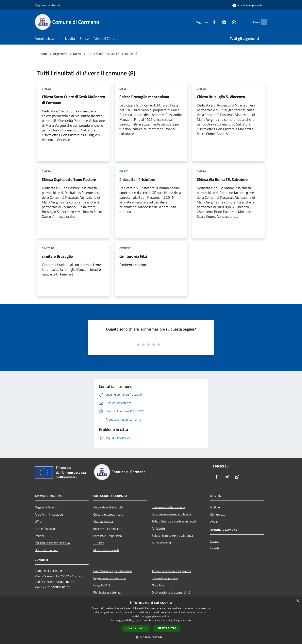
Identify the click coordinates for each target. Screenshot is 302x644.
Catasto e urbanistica (108, 536)
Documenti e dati (46, 550)
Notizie (215, 507)
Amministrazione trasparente (172, 571)
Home (43, 54)
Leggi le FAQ (102, 585)
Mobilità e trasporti (106, 550)
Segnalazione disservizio (110, 578)
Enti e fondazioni (46, 529)
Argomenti (60, 54)
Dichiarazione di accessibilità (171, 592)
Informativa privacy (165, 578)
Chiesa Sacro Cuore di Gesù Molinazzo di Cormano (74, 100)
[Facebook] (208, 22)
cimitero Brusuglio (57, 256)
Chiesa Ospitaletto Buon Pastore (69, 179)
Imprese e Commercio (108, 529)
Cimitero (48, 248)
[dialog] (151, 620)
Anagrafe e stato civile (108, 507)
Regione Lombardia (48, 5)
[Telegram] (217, 22)
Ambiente (158, 528)
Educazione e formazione (168, 507)
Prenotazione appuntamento (112, 571)
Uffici (38, 521)
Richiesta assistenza (107, 592)
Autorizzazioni (161, 543)
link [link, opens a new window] (189, 620)
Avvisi (214, 521)
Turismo (99, 543)
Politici (39, 536)
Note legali (159, 585)
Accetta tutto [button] (136, 628)
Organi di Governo (47, 507)
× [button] (298, 601)
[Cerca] (262, 22)
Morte (77, 54)
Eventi (215, 548)
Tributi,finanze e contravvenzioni (174, 521)
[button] (151, 637)
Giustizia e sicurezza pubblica (171, 514)
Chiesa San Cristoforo (137, 179)
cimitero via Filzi (133, 256)
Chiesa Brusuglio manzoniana (144, 97)
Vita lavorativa (103, 521)
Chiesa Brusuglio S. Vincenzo (221, 97)
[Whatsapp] (227, 22)
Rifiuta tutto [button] (167, 628)
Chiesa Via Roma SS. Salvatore (222, 179)
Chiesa (46, 89)
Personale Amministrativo (52, 543)
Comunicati (218, 514)
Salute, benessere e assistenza (172, 536)
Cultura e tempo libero (108, 514)
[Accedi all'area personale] (247, 5)
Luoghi (215, 541)
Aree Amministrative (49, 514)
